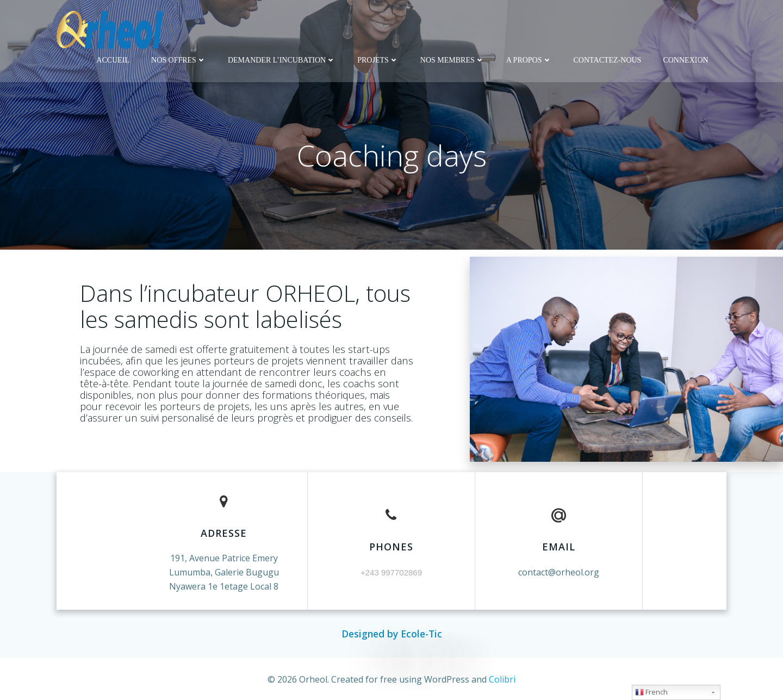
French (651, 692)
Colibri (502, 679)
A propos (529, 60)
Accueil (113, 60)
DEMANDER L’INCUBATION (282, 60)
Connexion (685, 60)
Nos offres (179, 60)
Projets (378, 60)
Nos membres (452, 60)
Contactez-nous (608, 60)
